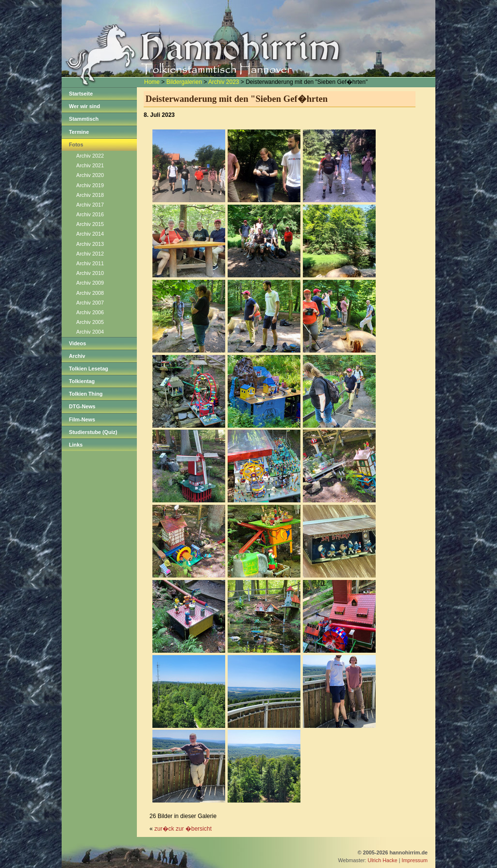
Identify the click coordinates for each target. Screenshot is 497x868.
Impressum (415, 860)
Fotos (76, 145)
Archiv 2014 (90, 234)
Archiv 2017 (90, 205)
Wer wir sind (84, 106)
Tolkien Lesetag (89, 369)
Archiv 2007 (90, 303)
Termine (79, 132)
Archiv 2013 (90, 244)
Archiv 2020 (90, 175)
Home (152, 82)
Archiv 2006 (90, 312)
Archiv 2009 (90, 283)
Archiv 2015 (90, 224)
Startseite (81, 94)
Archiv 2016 (90, 214)
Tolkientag (82, 381)
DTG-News (82, 406)
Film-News (82, 419)
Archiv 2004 (90, 332)
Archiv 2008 (90, 293)
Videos (77, 343)
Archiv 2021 (90, 165)
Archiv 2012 (90, 254)
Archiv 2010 (90, 273)
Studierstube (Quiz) (93, 432)
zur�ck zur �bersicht (183, 829)
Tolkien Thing (86, 394)
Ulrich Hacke (383, 860)
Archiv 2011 (90, 263)
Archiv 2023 (224, 82)
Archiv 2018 (90, 195)
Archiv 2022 (90, 156)
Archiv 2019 (90, 185)
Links (76, 445)
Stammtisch (84, 119)
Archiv (77, 356)
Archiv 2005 (90, 322)
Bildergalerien (184, 82)
